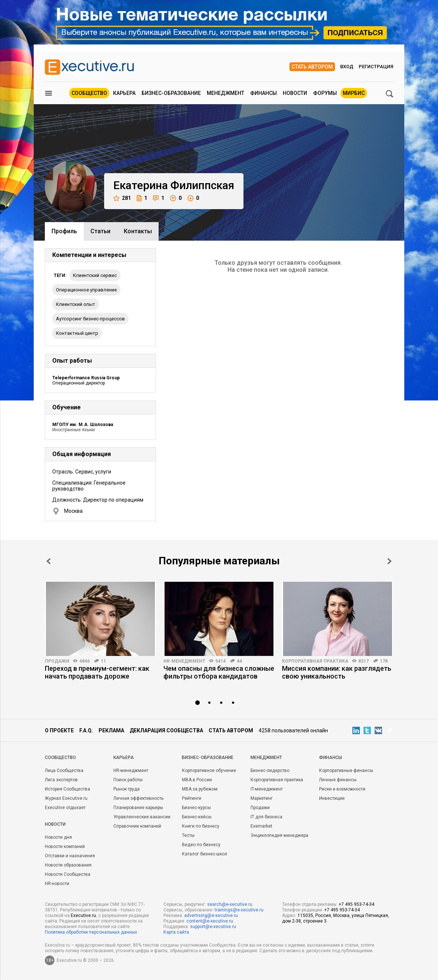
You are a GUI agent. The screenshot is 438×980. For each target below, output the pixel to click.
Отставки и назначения (70, 856)
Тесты (188, 835)
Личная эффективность (138, 798)
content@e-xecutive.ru (210, 921)
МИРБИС (354, 93)
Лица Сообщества (64, 771)
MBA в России (197, 780)
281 (122, 198)
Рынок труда (127, 789)
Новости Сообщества (68, 874)
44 (239, 661)
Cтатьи (100, 231)
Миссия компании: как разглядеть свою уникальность (337, 672)
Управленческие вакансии (142, 817)
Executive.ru (83, 915)
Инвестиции (332, 798)
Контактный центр (77, 333)
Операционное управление (86, 290)
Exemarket (261, 826)
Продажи (57, 661)
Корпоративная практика (315, 661)
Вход (347, 67)
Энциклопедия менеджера (279, 835)
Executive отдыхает (65, 808)
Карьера (124, 93)
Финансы (263, 93)
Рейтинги (192, 798)
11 (103, 661)
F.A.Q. (86, 730)
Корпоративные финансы (346, 771)
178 (384, 661)
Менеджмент (225, 93)
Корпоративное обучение (209, 771)
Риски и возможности (342, 789)
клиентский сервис (95, 275)
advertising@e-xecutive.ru (211, 915)
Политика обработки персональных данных (91, 932)
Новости (295, 93)
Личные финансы (338, 780)
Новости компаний (65, 847)
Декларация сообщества (166, 730)
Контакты (138, 231)
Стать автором (312, 67)
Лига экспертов (61, 780)
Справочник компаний (137, 826)
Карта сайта (176, 932)
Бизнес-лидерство (270, 771)
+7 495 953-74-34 (356, 904)
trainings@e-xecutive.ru (239, 910)
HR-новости (57, 884)
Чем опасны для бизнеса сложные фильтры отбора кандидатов (219, 672)
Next (389, 561)
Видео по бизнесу (201, 845)
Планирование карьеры (138, 808)
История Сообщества (67, 789)
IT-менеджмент (267, 789)
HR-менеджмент (184, 661)
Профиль (64, 231)
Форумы (325, 93)
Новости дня (58, 837)
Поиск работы (128, 780)
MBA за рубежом (200, 789)
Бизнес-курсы (196, 808)
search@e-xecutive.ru (230, 904)
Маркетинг (262, 798)
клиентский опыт (76, 304)
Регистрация (376, 67)
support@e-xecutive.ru (213, 927)
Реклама (111, 730)
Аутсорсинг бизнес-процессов (90, 319)
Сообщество (89, 93)
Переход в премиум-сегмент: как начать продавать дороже (97, 672)
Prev (49, 561)
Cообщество (60, 758)
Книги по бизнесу (201, 826)
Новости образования (68, 865)
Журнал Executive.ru (66, 798)
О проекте (59, 730)
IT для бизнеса (266, 817)
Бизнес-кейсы (197, 817)
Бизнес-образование (171, 93)
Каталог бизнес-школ (205, 854)
